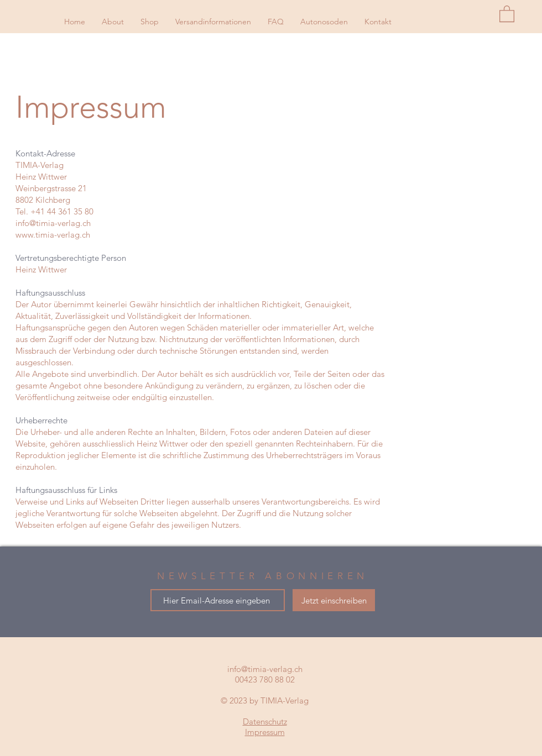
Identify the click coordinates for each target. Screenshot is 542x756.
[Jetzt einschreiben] (334, 600)
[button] (507, 13)
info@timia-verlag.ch (53, 223)
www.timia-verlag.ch (53, 235)
